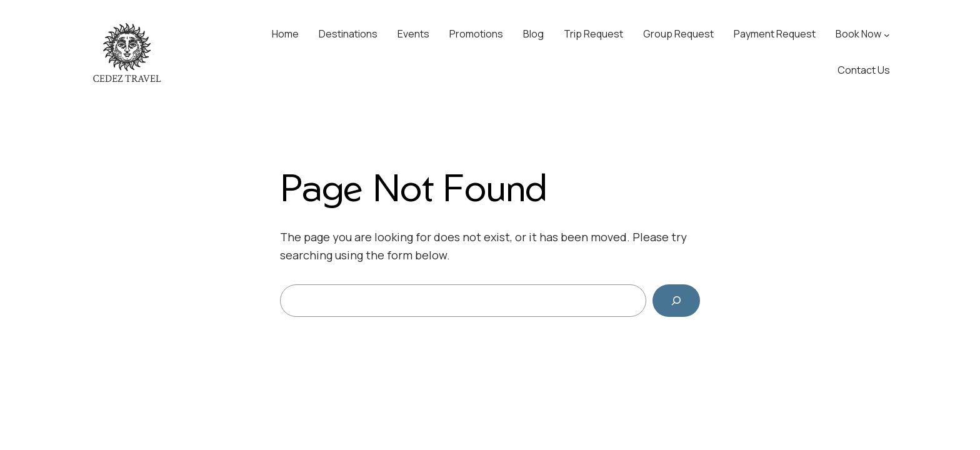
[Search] (676, 301)
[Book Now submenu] (887, 34)
